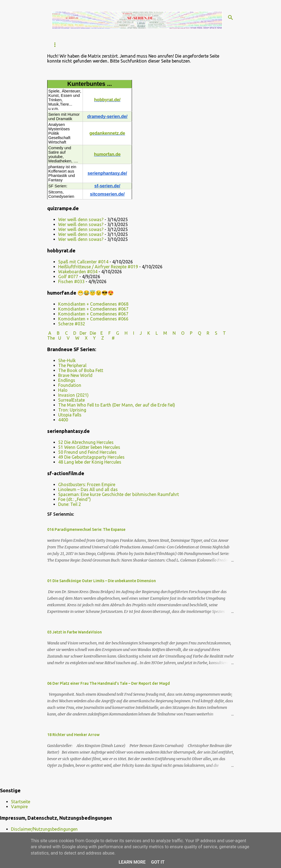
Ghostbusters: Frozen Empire (87, 484)
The (51, 338)
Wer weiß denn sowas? (81, 219)
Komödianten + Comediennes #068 (93, 304)
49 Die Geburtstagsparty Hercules (91, 457)
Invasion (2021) (73, 395)
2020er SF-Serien (184, 45)
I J (138, 333)
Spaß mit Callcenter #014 (83, 262)
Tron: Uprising (72, 410)
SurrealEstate (71, 400)
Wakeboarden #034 (78, 272)
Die (93, 333)
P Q (196, 333)
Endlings (67, 380)
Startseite (62, 45)
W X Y (86, 338)
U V (64, 338)
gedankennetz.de (107, 133)
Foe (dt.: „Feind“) (75, 499)
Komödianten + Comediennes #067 (93, 309)
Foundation (70, 385)
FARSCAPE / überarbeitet (108, 45)
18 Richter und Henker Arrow (73, 735)
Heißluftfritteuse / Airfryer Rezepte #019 (98, 267)
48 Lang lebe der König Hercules (90, 462)
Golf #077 (68, 277)
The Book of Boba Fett (81, 370)
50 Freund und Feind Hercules (87, 452)
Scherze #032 (72, 324)
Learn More (132, 862)
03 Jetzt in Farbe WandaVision (75, 632)
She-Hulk (67, 360)
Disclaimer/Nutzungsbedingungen (44, 829)
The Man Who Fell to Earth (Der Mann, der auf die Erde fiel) (117, 405)
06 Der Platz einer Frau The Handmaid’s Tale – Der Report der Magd (109, 683)
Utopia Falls (70, 415)
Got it (158, 862)
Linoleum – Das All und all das (88, 489)
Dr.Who (150, 45)
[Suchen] (231, 18)
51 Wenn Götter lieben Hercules (89, 447)
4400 (63, 420)
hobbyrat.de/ (107, 100)
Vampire (19, 807)
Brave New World (75, 375)
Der (83, 333)
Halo (63, 390)
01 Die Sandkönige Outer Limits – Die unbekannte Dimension (102, 581)
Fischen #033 (71, 281)
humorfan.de (107, 154)
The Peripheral (72, 365)
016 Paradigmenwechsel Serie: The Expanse (86, 529)
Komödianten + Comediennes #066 (93, 319)
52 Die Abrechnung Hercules (86, 442)
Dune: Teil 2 (70, 504)
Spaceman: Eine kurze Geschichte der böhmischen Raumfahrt (119, 494)
